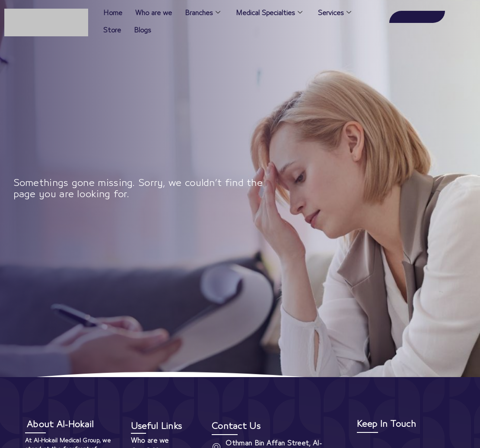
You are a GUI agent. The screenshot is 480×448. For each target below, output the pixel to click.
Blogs (143, 30)
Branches (203, 13)
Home (113, 13)
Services (335, 13)
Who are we (154, 13)
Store (112, 30)
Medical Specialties (269, 13)
